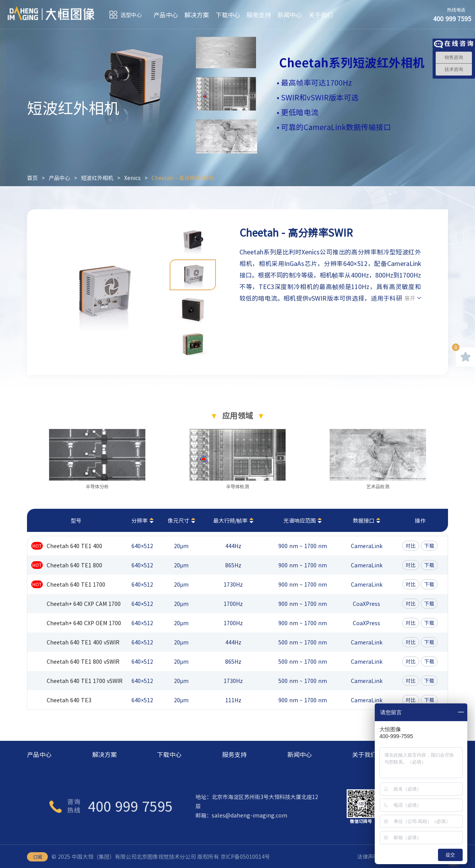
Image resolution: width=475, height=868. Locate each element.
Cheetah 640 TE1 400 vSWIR (83, 642)
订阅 (37, 857)
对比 (411, 546)
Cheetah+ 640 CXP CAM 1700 (84, 604)
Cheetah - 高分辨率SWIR (183, 178)
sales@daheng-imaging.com (249, 815)
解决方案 (197, 15)
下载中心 (228, 15)
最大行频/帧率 (230, 520)
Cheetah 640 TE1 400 (74, 546)
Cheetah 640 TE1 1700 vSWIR (85, 681)
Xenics (132, 178)
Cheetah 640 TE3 (69, 700)
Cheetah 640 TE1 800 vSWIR (83, 661)
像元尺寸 (179, 520)
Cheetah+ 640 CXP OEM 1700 (84, 623)
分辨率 (140, 520)
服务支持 (259, 15)
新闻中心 (290, 15)
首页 (32, 178)
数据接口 (364, 520)
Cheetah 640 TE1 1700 (76, 584)
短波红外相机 (97, 178)
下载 (429, 546)
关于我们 (321, 15)
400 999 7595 (130, 806)
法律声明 (368, 856)
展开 (410, 298)
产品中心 (166, 15)
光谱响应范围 (300, 520)
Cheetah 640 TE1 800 (74, 565)
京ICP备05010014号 (245, 856)
